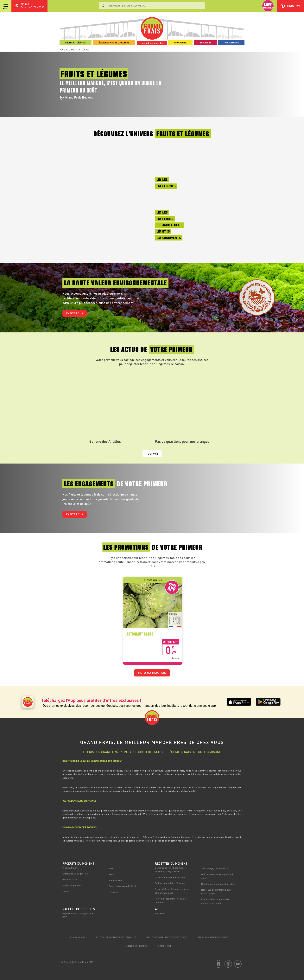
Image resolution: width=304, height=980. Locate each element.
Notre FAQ (160, 913)
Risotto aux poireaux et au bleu (218, 884)
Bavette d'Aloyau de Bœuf (122, 886)
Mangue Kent (116, 880)
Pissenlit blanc (70, 868)
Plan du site (164, 946)
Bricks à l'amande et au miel (170, 877)
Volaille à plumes (72, 885)
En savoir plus (75, 313)
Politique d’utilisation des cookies (167, 937)
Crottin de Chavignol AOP (76, 874)
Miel (111, 868)
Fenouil (66, 891)
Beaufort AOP (70, 879)
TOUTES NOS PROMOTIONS (152, 673)
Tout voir (152, 454)
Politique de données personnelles (116, 937)
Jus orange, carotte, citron (215, 868)
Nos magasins (77, 937)
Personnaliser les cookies (213, 937)
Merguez (113, 892)
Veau (111, 874)
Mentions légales (137, 946)
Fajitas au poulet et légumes (170, 883)
